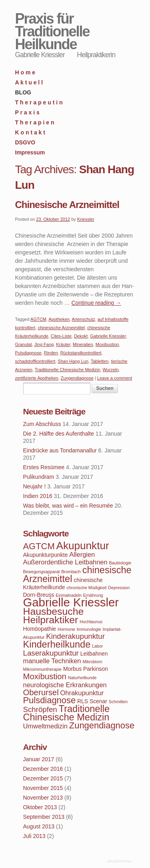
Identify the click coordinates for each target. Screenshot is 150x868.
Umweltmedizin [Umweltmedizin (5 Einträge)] (45, 726)
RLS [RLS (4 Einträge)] (83, 701)
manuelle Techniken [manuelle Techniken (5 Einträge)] (52, 661)
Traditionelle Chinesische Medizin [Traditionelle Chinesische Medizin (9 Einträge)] (66, 713)
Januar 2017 (39, 759)
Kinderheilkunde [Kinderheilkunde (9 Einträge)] (57, 644)
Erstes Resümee (44, 467)
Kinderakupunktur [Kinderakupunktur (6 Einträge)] (75, 636)
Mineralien (83, 344)
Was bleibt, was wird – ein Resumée (68, 506)
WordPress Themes (120, 862)
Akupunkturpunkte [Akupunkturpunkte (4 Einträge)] (46, 555)
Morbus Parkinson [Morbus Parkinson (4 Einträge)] (86, 669)
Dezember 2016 (43, 769)
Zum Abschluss (42, 424)
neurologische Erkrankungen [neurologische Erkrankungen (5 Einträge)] (65, 685)
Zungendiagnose (77, 378)
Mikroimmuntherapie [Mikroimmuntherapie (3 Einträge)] (43, 669)
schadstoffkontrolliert (35, 361)
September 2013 (44, 817)
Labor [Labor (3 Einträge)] (97, 646)
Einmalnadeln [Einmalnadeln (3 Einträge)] (69, 595)
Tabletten (100, 361)
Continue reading (96, 303)
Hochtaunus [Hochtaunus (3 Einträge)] (91, 622)
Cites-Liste (61, 336)
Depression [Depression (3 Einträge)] (119, 588)
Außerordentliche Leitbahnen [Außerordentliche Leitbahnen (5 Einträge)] (65, 562)
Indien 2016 (38, 496)
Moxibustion (107, 344)
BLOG (23, 92)
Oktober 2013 (40, 807)
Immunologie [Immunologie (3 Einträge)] (89, 629)
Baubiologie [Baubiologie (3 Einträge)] (120, 563)
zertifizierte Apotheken (37, 378)
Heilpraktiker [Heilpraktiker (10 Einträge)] (51, 620)
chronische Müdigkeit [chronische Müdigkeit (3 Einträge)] (86, 588)
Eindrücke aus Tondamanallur (60, 450)
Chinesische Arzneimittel (67, 205)
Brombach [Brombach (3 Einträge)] (71, 572)
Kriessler (86, 219)
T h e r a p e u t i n (39, 102)
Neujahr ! (35, 486)
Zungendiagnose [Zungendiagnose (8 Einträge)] (102, 725)
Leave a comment (115, 378)
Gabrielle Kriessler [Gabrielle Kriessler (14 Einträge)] (71, 602)
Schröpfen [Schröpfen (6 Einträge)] (40, 709)
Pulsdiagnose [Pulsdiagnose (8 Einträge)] (50, 700)
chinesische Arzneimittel (61, 328)
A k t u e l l (29, 82)
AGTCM (38, 319)
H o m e (25, 72)
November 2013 (43, 798)
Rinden (51, 353)
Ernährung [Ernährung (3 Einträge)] (93, 595)
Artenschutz (83, 319)
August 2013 (39, 826)
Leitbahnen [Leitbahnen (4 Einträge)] (94, 654)
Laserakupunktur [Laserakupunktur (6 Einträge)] (51, 653)
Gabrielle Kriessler (108, 336)
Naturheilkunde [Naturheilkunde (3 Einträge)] (82, 678)
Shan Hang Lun (73, 361)
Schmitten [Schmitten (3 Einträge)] (118, 702)
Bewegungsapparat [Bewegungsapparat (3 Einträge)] (42, 572)
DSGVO (25, 142)
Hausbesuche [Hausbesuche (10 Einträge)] (54, 611)
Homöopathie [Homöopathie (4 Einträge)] (40, 629)
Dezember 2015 (43, 778)
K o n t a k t (30, 132)
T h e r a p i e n (35, 122)
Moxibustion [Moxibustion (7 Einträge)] (45, 676)
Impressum (30, 152)
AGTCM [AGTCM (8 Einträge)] (39, 546)
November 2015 (43, 788)
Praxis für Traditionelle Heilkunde (52, 31)
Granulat (24, 344)
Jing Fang (44, 344)
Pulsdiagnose (28, 353)
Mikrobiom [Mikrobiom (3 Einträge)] (92, 662)
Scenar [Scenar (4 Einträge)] (98, 701)
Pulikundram (39, 477)
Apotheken (59, 319)
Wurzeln (110, 370)
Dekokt (81, 336)
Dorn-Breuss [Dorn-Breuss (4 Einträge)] (39, 595)
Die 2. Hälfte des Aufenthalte (59, 434)
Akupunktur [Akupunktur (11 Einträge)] (83, 546)
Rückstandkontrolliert (81, 353)
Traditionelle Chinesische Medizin (67, 370)
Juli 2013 (34, 836)
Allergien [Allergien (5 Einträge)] (82, 554)
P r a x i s (27, 112)
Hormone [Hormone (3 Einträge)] (66, 629)
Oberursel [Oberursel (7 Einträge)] (41, 692)
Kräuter (63, 344)
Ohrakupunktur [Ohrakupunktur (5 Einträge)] (82, 693)
